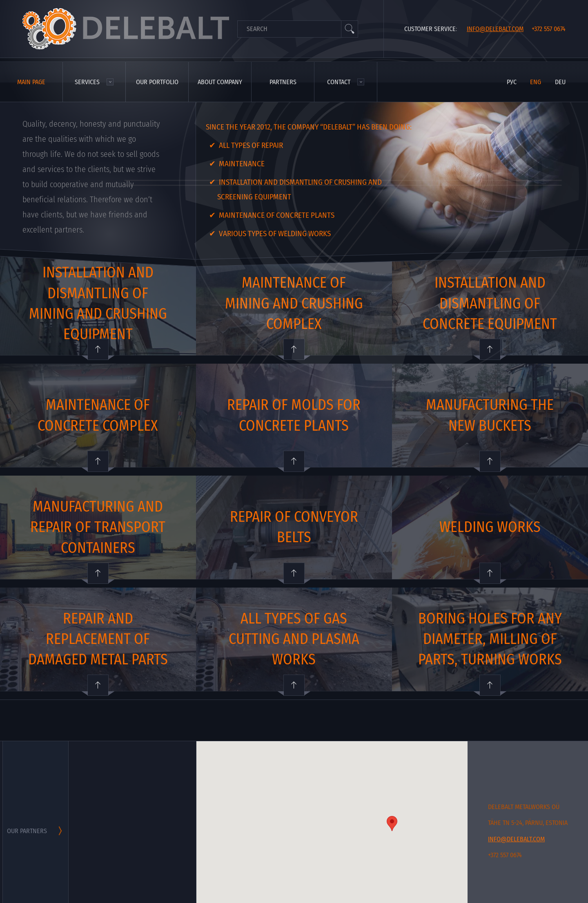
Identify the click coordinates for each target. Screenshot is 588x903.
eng (536, 82)
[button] (392, 824)
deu (560, 82)
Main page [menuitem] (31, 82)
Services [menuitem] (87, 82)
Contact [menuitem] (339, 82)
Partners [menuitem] (283, 82)
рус (512, 82)
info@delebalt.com (495, 29)
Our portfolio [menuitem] (157, 82)
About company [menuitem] (220, 82)
